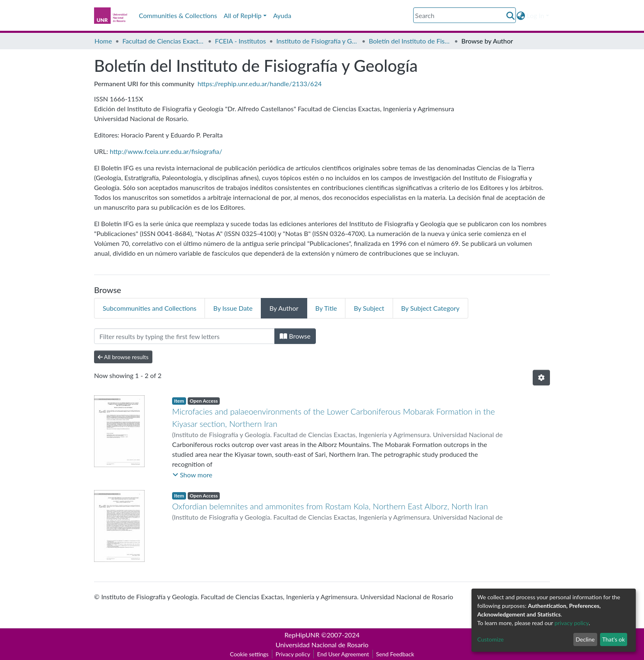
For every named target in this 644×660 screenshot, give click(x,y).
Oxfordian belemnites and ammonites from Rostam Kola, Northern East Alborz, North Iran (330, 506)
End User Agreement (343, 654)
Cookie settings (249, 654)
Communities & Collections (178, 15)
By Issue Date (233, 308)
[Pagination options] (541, 378)
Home (103, 41)
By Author (284, 308)
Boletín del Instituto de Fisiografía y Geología (410, 41)
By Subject (369, 308)
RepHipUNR (302, 635)
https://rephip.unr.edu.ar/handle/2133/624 (260, 84)
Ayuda (282, 15)
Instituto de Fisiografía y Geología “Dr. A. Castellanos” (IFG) (317, 41)
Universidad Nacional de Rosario (322, 645)
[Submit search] (511, 16)
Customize (491, 639)
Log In (536, 15)
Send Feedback (395, 654)
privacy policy (572, 623)
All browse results (123, 357)
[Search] (465, 15)
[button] (521, 16)
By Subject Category (430, 308)
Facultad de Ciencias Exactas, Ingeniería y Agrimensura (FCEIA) (163, 41)
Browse (295, 336)
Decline (585, 639)
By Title (326, 308)
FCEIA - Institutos (240, 41)
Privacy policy (293, 654)
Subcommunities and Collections (149, 308)
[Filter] (184, 336)
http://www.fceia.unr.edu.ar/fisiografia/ (166, 151)
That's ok (613, 639)
